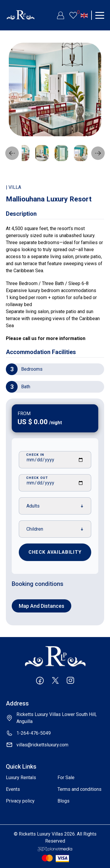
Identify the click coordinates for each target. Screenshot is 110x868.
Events (13, 789)
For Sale (66, 778)
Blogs (64, 801)
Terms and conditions (79, 789)
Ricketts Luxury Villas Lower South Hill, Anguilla (56, 718)
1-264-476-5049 (34, 733)
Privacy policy (20, 801)
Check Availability (55, 552)
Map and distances (42, 606)
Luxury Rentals (21, 778)
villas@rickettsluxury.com (42, 745)
